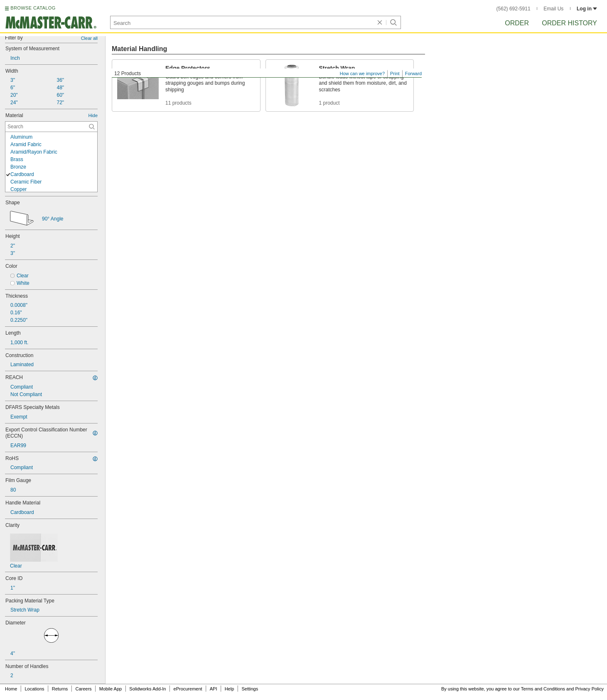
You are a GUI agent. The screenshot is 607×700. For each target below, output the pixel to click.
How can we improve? (362, 73)
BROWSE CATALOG (33, 8)
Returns (60, 689)
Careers (83, 689)
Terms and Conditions (543, 689)
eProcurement (188, 689)
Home (11, 689)
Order (517, 23)
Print (395, 73)
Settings (250, 689)
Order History (569, 23)
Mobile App (111, 689)
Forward (413, 73)
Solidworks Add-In (147, 689)
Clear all (89, 38)
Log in (587, 9)
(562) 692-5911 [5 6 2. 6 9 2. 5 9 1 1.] (514, 9)
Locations (35, 689)
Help (230, 689)
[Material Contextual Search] (51, 127)
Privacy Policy (590, 689)
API (214, 689)
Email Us (553, 9)
